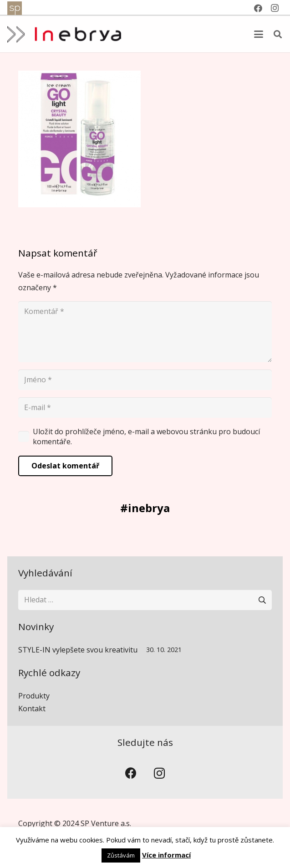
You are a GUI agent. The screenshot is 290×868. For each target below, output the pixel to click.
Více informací (166, 855)
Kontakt (32, 709)
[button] (259, 34)
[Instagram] (160, 773)
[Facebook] (131, 773)
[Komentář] (145, 332)
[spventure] (15, 8)
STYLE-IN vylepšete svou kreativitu (78, 650)
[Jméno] (145, 380)
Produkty (34, 696)
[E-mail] (145, 408)
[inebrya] (64, 34)
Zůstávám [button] (121, 855)
